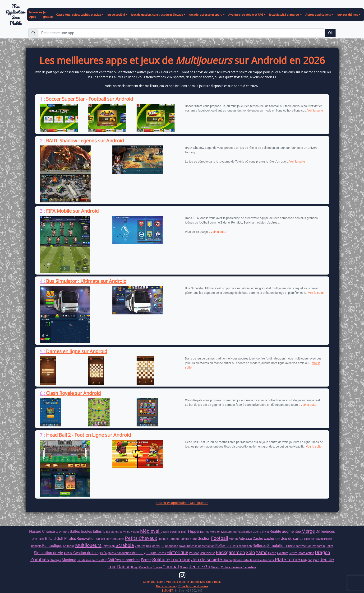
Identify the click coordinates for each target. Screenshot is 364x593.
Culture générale (231, 567)
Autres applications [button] (318, 15)
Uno (114, 539)
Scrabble (125, 545)
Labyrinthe (62, 532)
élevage (309, 539)
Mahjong (307, 560)
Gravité (319, 539)
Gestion (204, 539)
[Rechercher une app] (181, 33)
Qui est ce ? (104, 539)
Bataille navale (253, 560)
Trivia (265, 532)
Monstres (116, 532)
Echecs (161, 553)
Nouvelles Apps (36, 14)
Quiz (316, 560)
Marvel (156, 546)
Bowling (175, 532)
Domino (174, 539)
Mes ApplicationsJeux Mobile (16, 15)
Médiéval (150, 531)
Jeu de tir (269, 560)
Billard (50, 539)
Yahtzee (301, 546)
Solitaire (161, 560)
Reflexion (223, 546)
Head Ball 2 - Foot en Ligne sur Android (88, 435)
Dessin (165, 532)
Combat (171, 567)
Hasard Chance (42, 531)
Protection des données (193, 586)
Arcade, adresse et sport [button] (206, 15)
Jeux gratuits (48, 14)
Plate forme (288, 560)
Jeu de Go (199, 567)
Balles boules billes (86, 531)
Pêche (272, 553)
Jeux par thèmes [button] (347, 15)
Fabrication (245, 532)
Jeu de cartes (292, 539)
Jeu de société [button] (116, 15)
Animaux (69, 546)
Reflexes (260, 546)
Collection (146, 567)
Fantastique (52, 546)
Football (220, 538)
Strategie (55, 560)
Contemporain (316, 546)
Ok (330, 33)
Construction (206, 546)
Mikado (216, 567)
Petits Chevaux (141, 538)
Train (184, 532)
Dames (205, 532)
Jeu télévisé (208, 553)
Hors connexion (242, 546)
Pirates (70, 539)
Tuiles (106, 532)
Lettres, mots (297, 553)
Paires (184, 539)
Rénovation (86, 539)
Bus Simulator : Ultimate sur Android (86, 281)
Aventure (282, 553)
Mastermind (229, 532)
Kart (278, 539)
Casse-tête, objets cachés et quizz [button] (78, 15)
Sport (121, 539)
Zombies (40, 560)
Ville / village (132, 532)
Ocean (184, 567)
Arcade (68, 553)
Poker (329, 546)
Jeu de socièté (207, 560)
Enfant (193, 539)
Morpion (215, 532)
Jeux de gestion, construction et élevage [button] (157, 15)
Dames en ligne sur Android (77, 351)
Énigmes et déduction (118, 553)
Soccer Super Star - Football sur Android (90, 99)
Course (157, 567)
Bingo (135, 567)
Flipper (194, 531)
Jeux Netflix (99, 560)
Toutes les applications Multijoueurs (182, 503)
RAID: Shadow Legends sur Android (85, 141)
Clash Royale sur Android (73, 393)
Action (310, 553)
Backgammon (230, 552)
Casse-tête (249, 567)
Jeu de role (84, 560)
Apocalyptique (144, 553)
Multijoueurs (88, 545)
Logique (163, 539)
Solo (250, 552)
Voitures (140, 546)
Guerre (257, 532)
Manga (233, 539)
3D (163, 546)
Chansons (172, 546)
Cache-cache (264, 539)
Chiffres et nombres (124, 560)
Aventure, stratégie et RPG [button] (246, 15)
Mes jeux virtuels (211, 582)
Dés (148, 546)
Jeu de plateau (233, 560)
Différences (325, 531)
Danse (124, 567)
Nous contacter (166, 586)
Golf (60, 539)
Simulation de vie (48, 553)
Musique (69, 560)
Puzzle (290, 546)
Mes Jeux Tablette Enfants (183, 582)
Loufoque (180, 560)
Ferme (146, 560)
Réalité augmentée (285, 531)
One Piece (38, 539)
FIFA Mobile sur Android (72, 211)
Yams (262, 552)
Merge (308, 531)
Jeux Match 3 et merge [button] (284, 15)
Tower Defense (188, 546)
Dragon (323, 552)
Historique (177, 552)
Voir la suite (315, 110)
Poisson (194, 553)
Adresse (245, 539)
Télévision (108, 546)
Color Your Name (154, 582)
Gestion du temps (88, 553)
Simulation (276, 546)
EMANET (167, 591)
